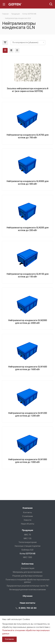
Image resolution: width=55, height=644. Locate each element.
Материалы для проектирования (28, 572)
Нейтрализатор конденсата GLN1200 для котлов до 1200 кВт (28, 414)
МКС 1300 (28, 557)
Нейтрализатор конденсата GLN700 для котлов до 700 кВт (28, 136)
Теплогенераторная (28, 542)
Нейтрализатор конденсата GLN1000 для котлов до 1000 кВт (28, 461)
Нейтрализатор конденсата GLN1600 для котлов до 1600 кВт (28, 368)
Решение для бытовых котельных (27, 576)
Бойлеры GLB (27, 550)
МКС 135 (28, 538)
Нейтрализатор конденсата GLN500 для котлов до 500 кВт (28, 183)
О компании (27, 516)
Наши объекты (28, 524)
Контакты (27, 512)
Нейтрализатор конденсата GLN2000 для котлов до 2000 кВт (28, 322)
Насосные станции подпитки (28, 546)
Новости (28, 520)
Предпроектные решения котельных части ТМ (27, 586)
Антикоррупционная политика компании (28, 590)
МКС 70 (28, 535)
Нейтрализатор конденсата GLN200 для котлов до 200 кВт (28, 229)
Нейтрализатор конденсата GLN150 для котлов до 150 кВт (28, 275)
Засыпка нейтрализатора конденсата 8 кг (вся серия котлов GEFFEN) (27, 90)
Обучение (28, 596)
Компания (28, 508)
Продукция (27, 530)
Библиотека (28, 564)
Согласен (9, 639)
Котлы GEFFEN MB (28, 554)
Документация (28, 568)
